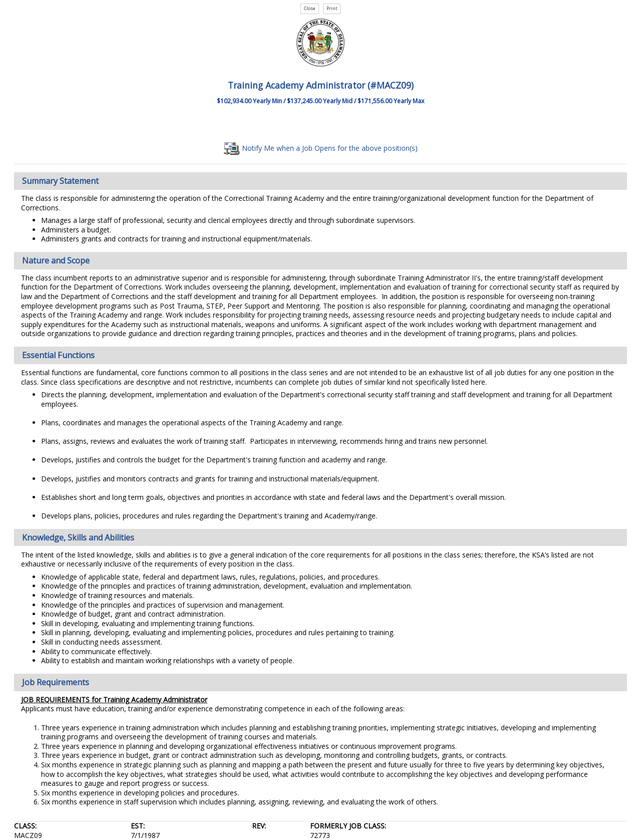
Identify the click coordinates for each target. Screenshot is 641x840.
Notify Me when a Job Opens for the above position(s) (321, 148)
